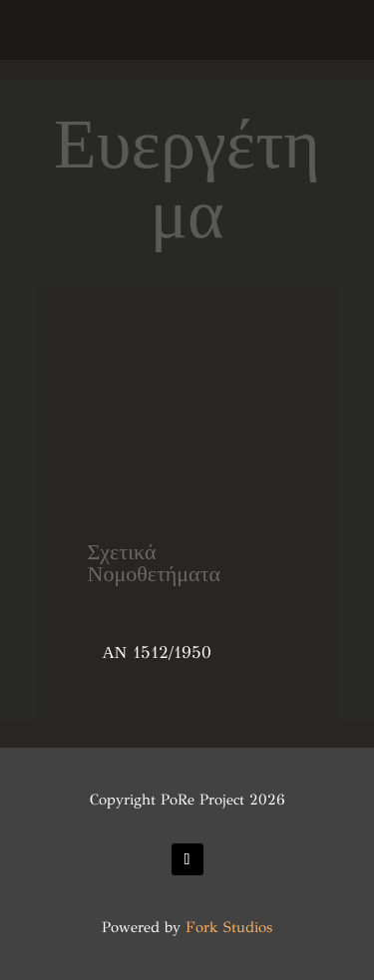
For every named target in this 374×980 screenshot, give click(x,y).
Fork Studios (229, 927)
